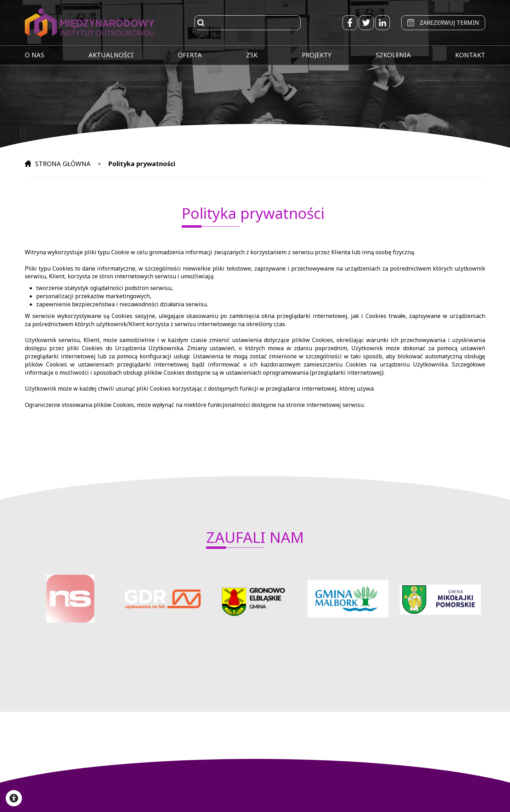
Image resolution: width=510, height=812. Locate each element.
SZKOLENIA (393, 55)
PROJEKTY (317, 55)
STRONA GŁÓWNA (59, 164)
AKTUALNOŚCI (111, 55)
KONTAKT (470, 55)
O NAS (35, 55)
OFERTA (190, 55)
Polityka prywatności (143, 164)
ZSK (252, 55)
